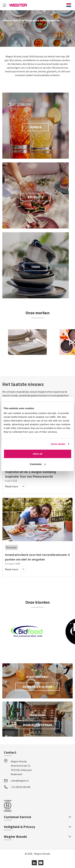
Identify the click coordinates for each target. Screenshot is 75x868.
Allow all (37, 454)
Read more (16, 486)
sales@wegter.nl (20, 781)
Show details (58, 444)
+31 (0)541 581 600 (21, 787)
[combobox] (69, 5)
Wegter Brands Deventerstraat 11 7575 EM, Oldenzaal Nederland (21, 768)
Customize (38, 464)
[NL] (69, 5)
